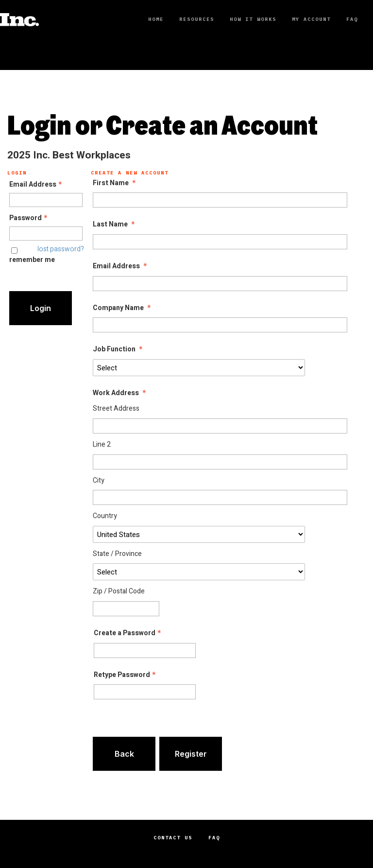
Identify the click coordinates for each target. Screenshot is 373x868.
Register (191, 754)
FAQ (352, 19)
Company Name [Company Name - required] (123, 308)
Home (156, 19)
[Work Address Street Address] (220, 426)
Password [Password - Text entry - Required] (29, 218)
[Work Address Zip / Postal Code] (126, 609)
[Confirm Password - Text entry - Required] (145, 692)
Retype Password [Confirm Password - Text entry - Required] (126, 675)
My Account (311, 19)
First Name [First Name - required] (115, 183)
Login (41, 308)
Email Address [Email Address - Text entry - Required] (37, 185)
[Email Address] (220, 284)
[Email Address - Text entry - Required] (46, 200)
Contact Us (173, 838)
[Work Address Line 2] (220, 462)
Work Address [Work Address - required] (120, 393)
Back (124, 754)
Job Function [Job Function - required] (119, 349)
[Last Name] (220, 242)
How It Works (253, 19)
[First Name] (220, 200)
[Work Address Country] (199, 534)
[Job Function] (199, 368)
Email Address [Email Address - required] (121, 266)
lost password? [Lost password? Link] (61, 249)
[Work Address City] (220, 497)
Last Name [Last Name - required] (115, 225)
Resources (197, 19)
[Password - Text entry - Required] (46, 234)
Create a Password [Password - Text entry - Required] (128, 633)
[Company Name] (220, 325)
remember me (32, 260)
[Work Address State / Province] (199, 572)
